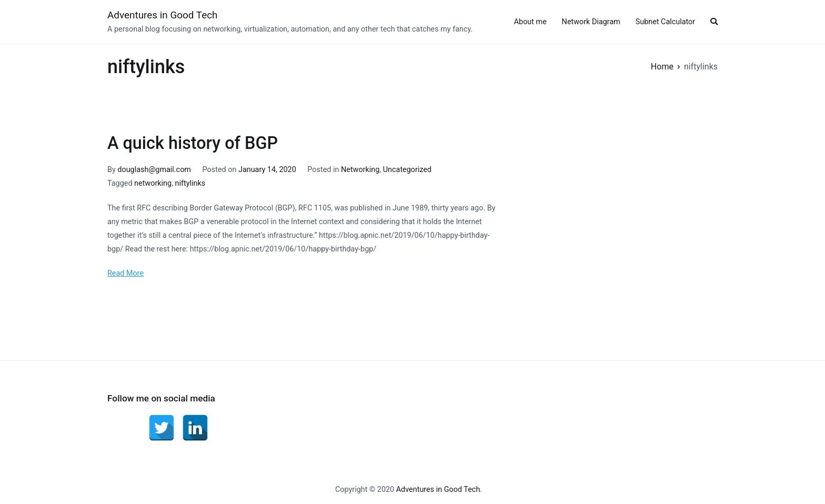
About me (530, 22)
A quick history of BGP (193, 143)
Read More (125, 273)
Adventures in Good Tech (163, 15)
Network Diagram (591, 22)
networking (153, 183)
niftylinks (190, 183)
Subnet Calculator (666, 22)
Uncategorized (407, 170)
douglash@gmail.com (154, 170)
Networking (360, 170)
